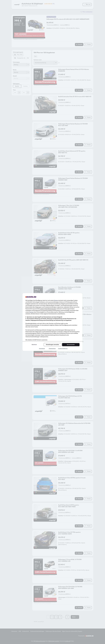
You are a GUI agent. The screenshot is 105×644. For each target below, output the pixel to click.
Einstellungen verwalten (53, 345)
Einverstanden (71, 345)
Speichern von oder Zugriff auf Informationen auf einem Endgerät (44, 317)
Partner (56, 300)
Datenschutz (52, 349)
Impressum (42, 349)
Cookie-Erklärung (63, 349)
